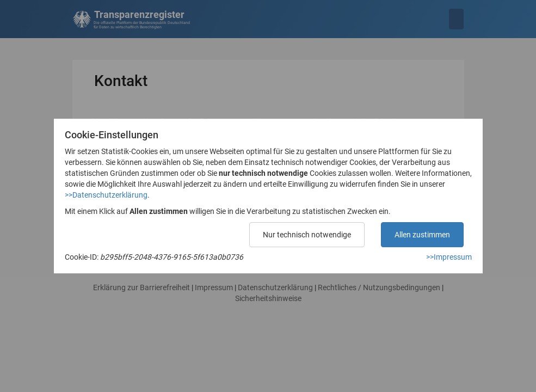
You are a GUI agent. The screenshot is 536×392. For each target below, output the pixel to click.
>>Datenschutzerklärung (106, 195)
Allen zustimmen (422, 235)
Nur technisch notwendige (307, 235)
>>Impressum (449, 257)
